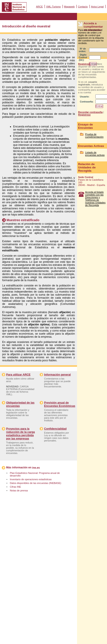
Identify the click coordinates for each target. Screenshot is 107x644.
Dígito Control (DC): (83, 57)
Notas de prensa (19, 490)
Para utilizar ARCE (18, 375)
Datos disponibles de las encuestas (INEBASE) (35, 483)
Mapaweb (69, 7)
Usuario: (85, 97)
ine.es (36, 468)
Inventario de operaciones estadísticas (31, 479)
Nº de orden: (82, 50)
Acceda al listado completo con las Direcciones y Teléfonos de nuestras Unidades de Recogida (95, 199)
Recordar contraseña (90, 112)
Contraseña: (87, 102)
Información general (57, 375)
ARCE (39, 7)
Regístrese (84, 64)
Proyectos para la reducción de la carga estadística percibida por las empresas (20, 434)
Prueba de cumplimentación (94, 136)
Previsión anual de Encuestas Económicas (60, 404)
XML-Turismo (53, 7)
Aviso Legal (97, 7)
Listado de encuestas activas (95, 154)
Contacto (83, 7)
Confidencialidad (55, 429)
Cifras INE (15, 487)
